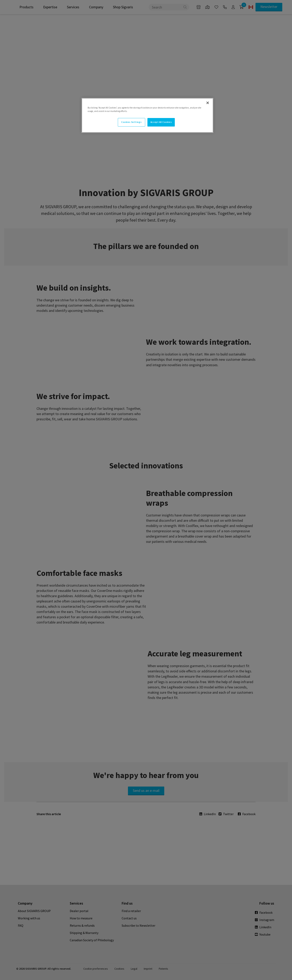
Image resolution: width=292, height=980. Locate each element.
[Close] (208, 103)
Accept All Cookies (161, 122)
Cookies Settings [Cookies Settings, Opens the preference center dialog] (131, 122)
